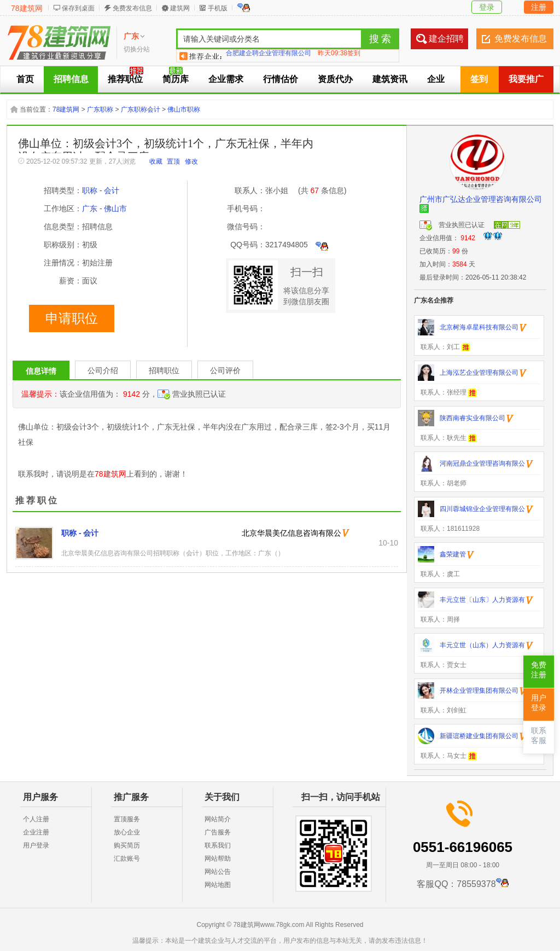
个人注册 (36, 819)
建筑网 (180, 8)
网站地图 (218, 885)
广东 (90, 208)
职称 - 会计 (80, 533)
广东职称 (100, 109)
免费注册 (539, 670)
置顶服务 (127, 819)
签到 (479, 79)
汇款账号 (127, 859)
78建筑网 (27, 8)
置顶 (173, 161)
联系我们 (218, 845)
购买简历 (127, 845)
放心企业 (127, 832)
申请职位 (72, 318)
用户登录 (36, 845)
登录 (487, 7)
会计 (112, 190)
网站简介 (218, 819)
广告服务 (218, 832)
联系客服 (539, 736)
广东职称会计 (141, 109)
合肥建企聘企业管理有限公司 (269, 56)
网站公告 (218, 872)
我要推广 (526, 79)
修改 (191, 161)
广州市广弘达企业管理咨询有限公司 (481, 199)
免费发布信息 (132, 8)
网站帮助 (218, 859)
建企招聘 (446, 39)
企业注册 (36, 832)
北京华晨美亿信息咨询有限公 (291, 533)
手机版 (218, 8)
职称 (90, 190)
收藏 (156, 161)
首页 (25, 79)
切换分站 (137, 49)
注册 (539, 7)
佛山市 (115, 208)
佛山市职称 (184, 109)
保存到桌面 (78, 8)
